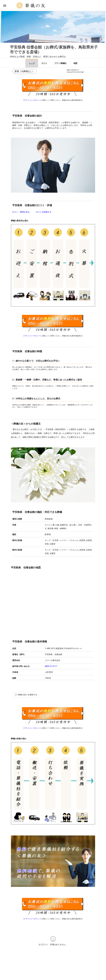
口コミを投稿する (44, 212)
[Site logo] (31, 6)
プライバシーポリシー (32, 100)
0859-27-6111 (51, 666)
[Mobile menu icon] (5, 6)
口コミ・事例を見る (21, 212)
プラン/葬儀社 (60, 63)
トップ (32, 64)
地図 (75, 63)
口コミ (44, 63)
